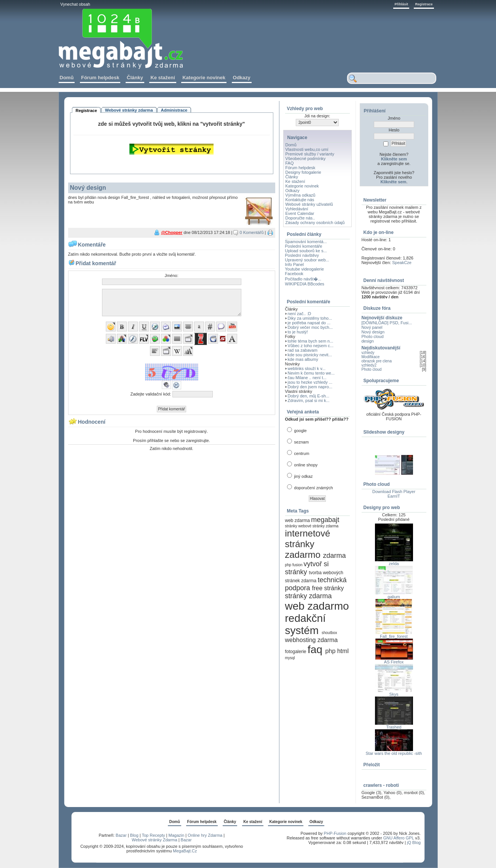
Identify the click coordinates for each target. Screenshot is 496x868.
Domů (291, 145)
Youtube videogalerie (305, 269)
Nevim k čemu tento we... (311, 373)
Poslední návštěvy (302, 255)
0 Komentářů (252, 232)
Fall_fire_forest (394, 636)
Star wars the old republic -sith (394, 753)
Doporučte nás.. (300, 218)
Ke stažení (295, 181)
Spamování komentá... (306, 242)
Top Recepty (153, 835)
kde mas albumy (303, 359)
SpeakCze (402, 263)
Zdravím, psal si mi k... (309, 400)
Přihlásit (401, 4)
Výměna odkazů (301, 195)
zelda (394, 564)
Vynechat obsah (75, 4)
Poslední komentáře (304, 246)
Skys (394, 694)
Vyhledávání (297, 209)
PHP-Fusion (335, 833)
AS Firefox (394, 662)
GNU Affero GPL (399, 838)
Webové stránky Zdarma (155, 840)
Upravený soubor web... (307, 260)
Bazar (121, 835)
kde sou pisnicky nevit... (310, 355)
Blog (134, 835)
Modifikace (371, 357)
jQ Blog (414, 842)
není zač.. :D (300, 314)
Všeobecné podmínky (306, 159)
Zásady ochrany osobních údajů (315, 223)
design (368, 341)
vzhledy (368, 353)
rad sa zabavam (303, 350)
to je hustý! (298, 332)
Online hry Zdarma (206, 835)
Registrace (424, 4)
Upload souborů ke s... (306, 251)
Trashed (394, 727)
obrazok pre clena (377, 361)
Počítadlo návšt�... (303, 279)
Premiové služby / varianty (310, 154)
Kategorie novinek (302, 186)
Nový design (373, 332)
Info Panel (295, 264)
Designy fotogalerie (303, 172)
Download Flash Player (394, 492)
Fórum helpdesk (301, 168)
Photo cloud (373, 336)
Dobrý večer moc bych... (310, 327)
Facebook (294, 274)
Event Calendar (300, 213)
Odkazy (293, 191)
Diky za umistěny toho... (310, 318)
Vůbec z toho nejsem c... (311, 346)
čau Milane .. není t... (307, 378)
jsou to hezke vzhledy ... (310, 382)
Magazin (177, 835)
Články (292, 177)
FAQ (290, 163)
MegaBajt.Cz (185, 851)
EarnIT (394, 496)
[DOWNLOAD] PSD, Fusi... (387, 323)
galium (394, 597)
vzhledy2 (369, 365)
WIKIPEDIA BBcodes (305, 284)
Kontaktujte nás (300, 200)
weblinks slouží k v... (307, 368)
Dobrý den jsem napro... (310, 387)
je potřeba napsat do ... (309, 323)
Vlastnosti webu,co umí (307, 149)
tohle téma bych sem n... (311, 341)
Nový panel (372, 327)
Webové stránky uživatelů (309, 204)
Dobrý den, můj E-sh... (309, 396)
